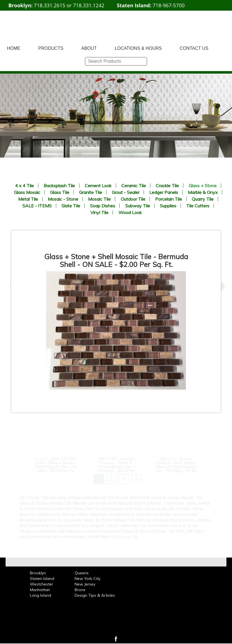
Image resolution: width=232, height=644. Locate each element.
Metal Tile (28, 199)
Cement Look (98, 186)
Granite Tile (91, 192)
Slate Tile (71, 206)
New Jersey (85, 584)
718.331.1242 (89, 5)
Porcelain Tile (169, 199)
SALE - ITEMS (37, 206)
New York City (87, 579)
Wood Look (130, 212)
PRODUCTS (51, 48)
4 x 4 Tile (24, 186)
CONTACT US (194, 48)
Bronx (80, 590)
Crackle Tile (167, 186)
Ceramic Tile (134, 186)
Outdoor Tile (133, 199)
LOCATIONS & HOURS (138, 48)
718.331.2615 (49, 5)
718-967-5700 (169, 5)
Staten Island (42, 579)
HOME (14, 48)
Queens (82, 573)
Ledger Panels (164, 192)
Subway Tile (138, 206)
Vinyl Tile (99, 212)
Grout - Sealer (126, 192)
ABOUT (89, 48)
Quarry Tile (203, 199)
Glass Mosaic (27, 192)
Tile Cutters (198, 206)
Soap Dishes (103, 206)
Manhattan (40, 590)
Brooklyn (38, 573)
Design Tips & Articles (95, 595)
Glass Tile (60, 192)
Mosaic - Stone (63, 199)
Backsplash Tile (59, 186)
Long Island (41, 595)
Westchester (42, 584)
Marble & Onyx (203, 192)
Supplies (168, 206)
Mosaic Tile (99, 199)
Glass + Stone (203, 186)
